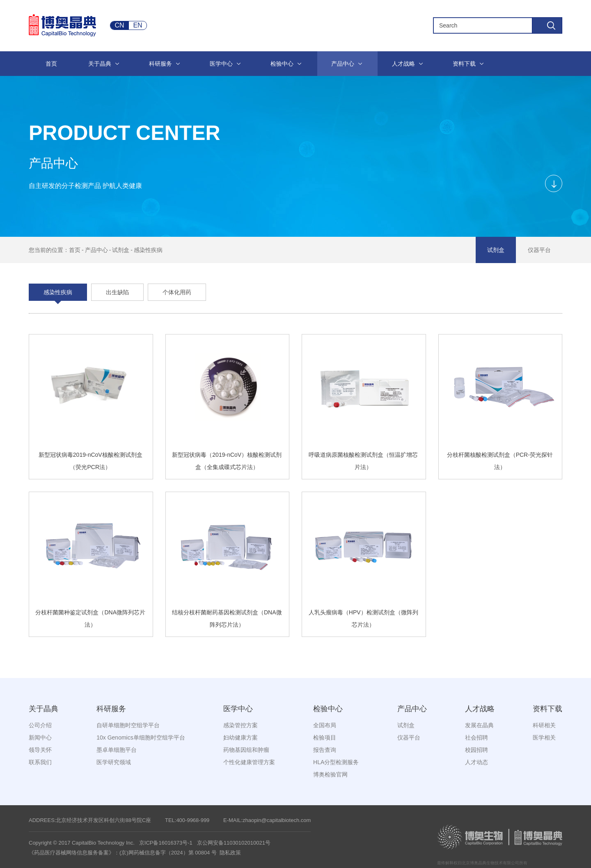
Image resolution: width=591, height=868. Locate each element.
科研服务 (111, 709)
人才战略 (480, 709)
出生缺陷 (117, 292)
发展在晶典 (479, 725)
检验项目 (325, 737)
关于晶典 (44, 709)
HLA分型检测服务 (336, 762)
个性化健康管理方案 (249, 762)
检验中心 (328, 709)
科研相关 (544, 725)
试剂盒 (121, 250)
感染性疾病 (148, 250)
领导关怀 (40, 750)
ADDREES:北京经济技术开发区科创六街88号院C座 (90, 820)
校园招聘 (476, 750)
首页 (75, 250)
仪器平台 (539, 250)
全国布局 (325, 725)
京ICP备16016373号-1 (166, 843)
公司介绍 (40, 725)
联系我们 (40, 762)
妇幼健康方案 (241, 737)
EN (137, 25)
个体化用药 (177, 292)
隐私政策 (230, 853)
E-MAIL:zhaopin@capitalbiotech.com (267, 820)
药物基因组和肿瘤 (246, 750)
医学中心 (238, 709)
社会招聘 (476, 737)
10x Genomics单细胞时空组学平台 (141, 737)
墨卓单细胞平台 (117, 750)
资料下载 (547, 709)
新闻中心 (40, 737)
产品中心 (96, 250)
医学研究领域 (114, 762)
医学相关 (544, 737)
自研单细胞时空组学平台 (128, 725)
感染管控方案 (241, 725)
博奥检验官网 (330, 774)
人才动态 (476, 762)
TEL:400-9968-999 (187, 820)
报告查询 (325, 750)
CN (119, 25)
